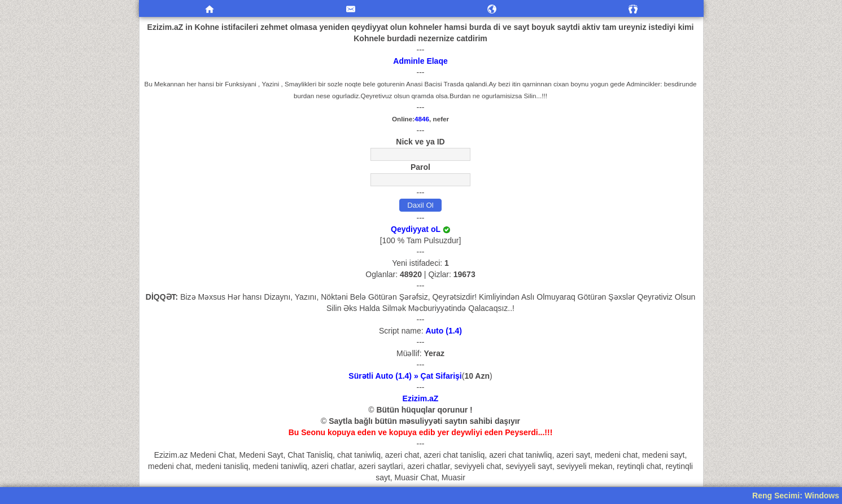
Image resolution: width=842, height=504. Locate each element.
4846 (422, 119)
